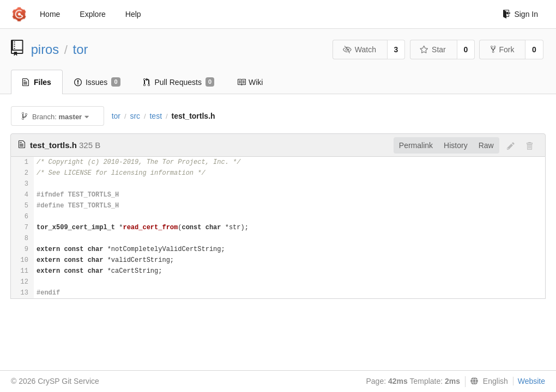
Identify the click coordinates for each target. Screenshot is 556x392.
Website (531, 381)
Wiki (250, 82)
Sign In (520, 14)
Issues (97, 82)
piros (45, 49)
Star (433, 50)
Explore (92, 14)
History (456, 145)
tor (81, 49)
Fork (502, 50)
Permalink (416, 145)
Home (50, 14)
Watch (359, 50)
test (156, 116)
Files (37, 82)
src (135, 116)
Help (133, 14)
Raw (486, 145)
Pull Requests (179, 82)
